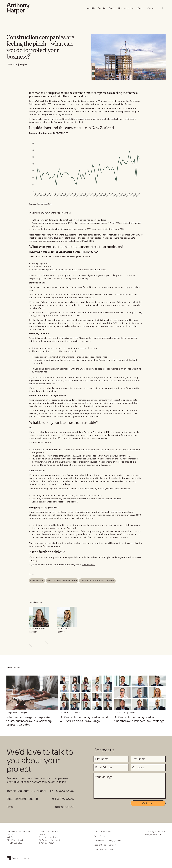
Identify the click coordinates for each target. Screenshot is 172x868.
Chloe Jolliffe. (88, 565)
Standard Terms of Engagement (107, 840)
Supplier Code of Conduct (105, 845)
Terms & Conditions (102, 832)
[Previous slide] (32, 644)
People (112, 8)
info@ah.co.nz (64, 807)
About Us (91, 8)
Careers (141, 8)
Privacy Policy (99, 836)
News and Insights (126, 8)
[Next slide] (45, 644)
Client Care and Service (103, 849)
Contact (151, 8)
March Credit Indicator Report (53, 101)
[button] (152, 8)
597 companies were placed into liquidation (69, 104)
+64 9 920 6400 (62, 791)
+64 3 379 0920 (62, 799)
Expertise (102, 8)
